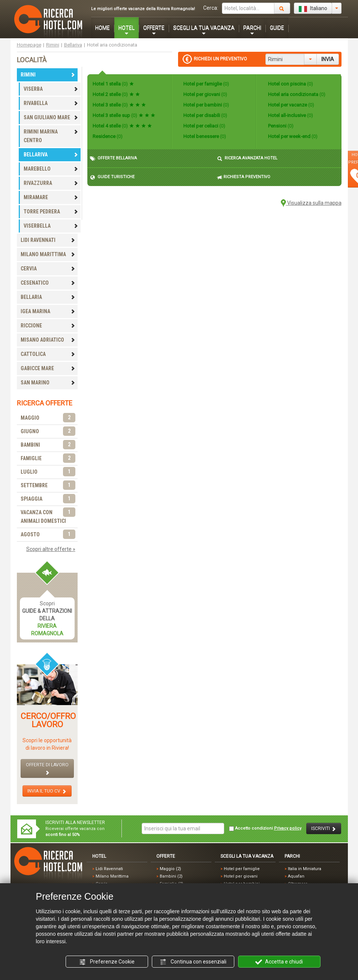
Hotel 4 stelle (122, 126)
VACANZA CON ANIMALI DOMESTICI (48, 516)
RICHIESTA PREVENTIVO (244, 177)
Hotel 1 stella (113, 84)
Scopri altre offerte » (51, 549)
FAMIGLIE (48, 458)
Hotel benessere (204, 136)
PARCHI (252, 28)
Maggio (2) (170, 869)
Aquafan (296, 876)
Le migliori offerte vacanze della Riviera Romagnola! (143, 9)
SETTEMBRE (48, 485)
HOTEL (127, 28)
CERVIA (48, 269)
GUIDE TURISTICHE (112, 177)
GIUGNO (48, 431)
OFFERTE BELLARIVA (113, 158)
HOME (103, 28)
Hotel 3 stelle (119, 105)
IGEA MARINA (48, 311)
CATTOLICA (48, 354)
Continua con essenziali (193, 962)
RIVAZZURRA (51, 183)
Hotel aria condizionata (296, 94)
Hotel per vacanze (291, 105)
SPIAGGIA (48, 499)
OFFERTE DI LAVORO (47, 769)
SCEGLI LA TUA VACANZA (204, 28)
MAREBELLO (51, 169)
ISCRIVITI (324, 829)
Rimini (53, 45)
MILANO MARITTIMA (48, 254)
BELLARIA (48, 297)
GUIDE (277, 28)
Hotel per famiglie (206, 84)
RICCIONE (48, 326)
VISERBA (51, 89)
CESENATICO (48, 283)
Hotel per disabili (205, 115)
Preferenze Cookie (107, 962)
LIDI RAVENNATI (48, 240)
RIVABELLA (51, 103)
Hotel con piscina (290, 84)
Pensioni (280, 126)
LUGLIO (48, 472)
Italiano (313, 9)
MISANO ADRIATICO (48, 340)
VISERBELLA (51, 226)
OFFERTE (154, 28)
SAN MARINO (48, 383)
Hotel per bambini (206, 105)
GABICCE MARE (48, 368)
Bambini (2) (171, 876)
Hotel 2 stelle (116, 94)
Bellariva (73, 45)
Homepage (29, 45)
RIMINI (48, 75)
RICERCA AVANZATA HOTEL (247, 158)
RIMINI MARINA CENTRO (51, 136)
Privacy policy (288, 828)
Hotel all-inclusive (290, 115)
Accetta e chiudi (279, 962)
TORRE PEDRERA (51, 212)
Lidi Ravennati (109, 869)
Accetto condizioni (265, 828)
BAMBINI (48, 445)
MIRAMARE (51, 197)
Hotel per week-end (292, 136)
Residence (108, 136)
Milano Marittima (112, 876)
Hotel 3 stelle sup (124, 115)
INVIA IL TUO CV (47, 791)
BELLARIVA (51, 155)
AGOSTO (48, 535)
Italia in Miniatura (305, 869)
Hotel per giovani (205, 94)
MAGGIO (48, 418)
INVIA (328, 59)
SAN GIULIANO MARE (51, 117)
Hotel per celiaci (204, 126)
